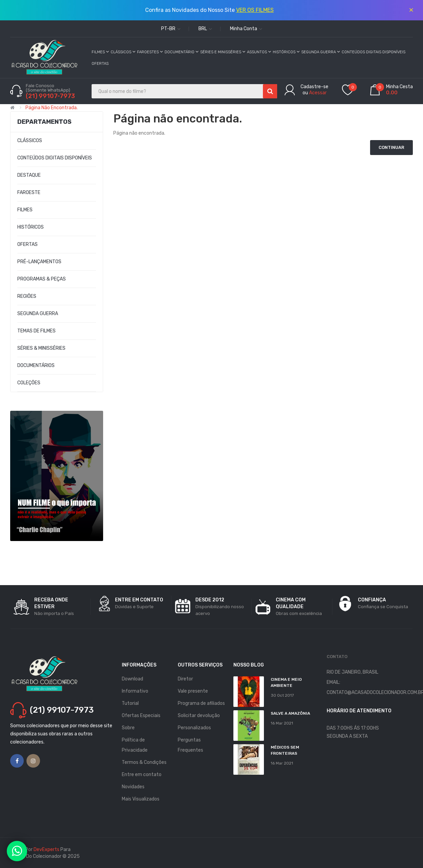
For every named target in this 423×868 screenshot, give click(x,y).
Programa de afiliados (201, 703)
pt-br (171, 29)
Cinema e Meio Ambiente (286, 682)
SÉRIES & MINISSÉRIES (41, 348)
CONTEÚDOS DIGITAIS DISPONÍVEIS (55, 158)
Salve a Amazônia (290, 713)
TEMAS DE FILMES (36, 331)
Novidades (133, 787)
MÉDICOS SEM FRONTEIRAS (285, 750)
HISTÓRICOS (31, 227)
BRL (205, 29)
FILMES (25, 210)
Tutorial (130, 703)
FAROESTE (29, 192)
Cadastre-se (314, 87)
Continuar (391, 147)
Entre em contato (142, 775)
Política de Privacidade (135, 745)
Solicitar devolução (199, 716)
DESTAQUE (29, 175)
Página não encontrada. (52, 108)
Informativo (135, 691)
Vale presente (193, 691)
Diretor (185, 679)
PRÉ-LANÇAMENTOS (39, 262)
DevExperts (46, 850)
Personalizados (194, 728)
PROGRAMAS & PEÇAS (42, 279)
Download (132, 679)
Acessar (318, 93)
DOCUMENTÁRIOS (36, 365)
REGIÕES (27, 296)
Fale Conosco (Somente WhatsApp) (49, 88)
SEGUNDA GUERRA (38, 314)
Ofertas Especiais (141, 716)
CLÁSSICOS (30, 141)
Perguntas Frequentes (190, 745)
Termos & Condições (144, 762)
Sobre (128, 728)
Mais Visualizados (141, 799)
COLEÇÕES (29, 383)
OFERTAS (27, 244)
